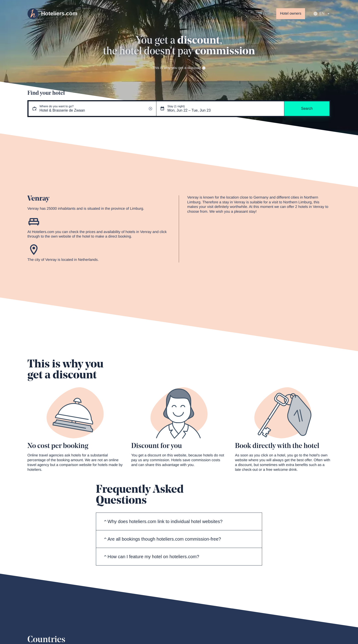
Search (307, 109)
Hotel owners (291, 14)
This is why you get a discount (179, 68)
